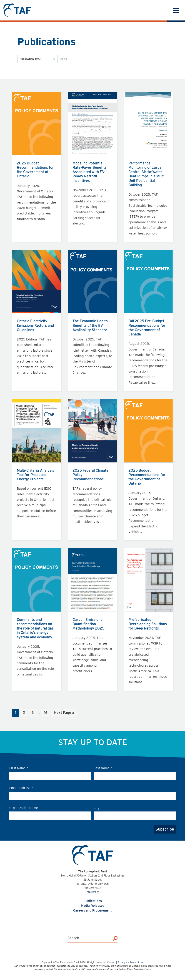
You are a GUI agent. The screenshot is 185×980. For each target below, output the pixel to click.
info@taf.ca (93, 892)
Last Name (103, 768)
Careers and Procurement (92, 910)
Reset (65, 59)
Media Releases (93, 906)
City (96, 808)
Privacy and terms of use (130, 962)
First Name (19, 768)
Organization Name (24, 808)
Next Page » (64, 713)
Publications (93, 901)
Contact (111, 962)
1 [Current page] (17, 713)
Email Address (21, 788)
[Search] (115, 938)
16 (47, 713)
